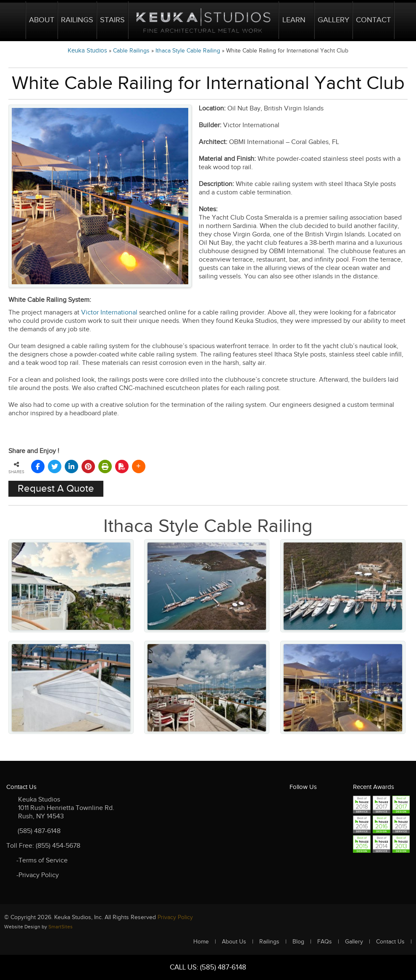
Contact (373, 20)
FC (297, 819)
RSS (313, 819)
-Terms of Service (42, 861)
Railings (77, 20)
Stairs (112, 20)
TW (313, 803)
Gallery (333, 20)
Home (15, 20)
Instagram (297, 836)
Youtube (330, 819)
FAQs (325, 942)
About (42, 20)
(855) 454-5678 (58, 846)
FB (297, 803)
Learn (294, 20)
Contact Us (390, 942)
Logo (203, 20)
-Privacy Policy (38, 875)
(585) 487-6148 (39, 831)
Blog (298, 942)
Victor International (109, 313)
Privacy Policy (175, 917)
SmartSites (61, 927)
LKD (330, 803)
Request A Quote (56, 489)
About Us (234, 942)
